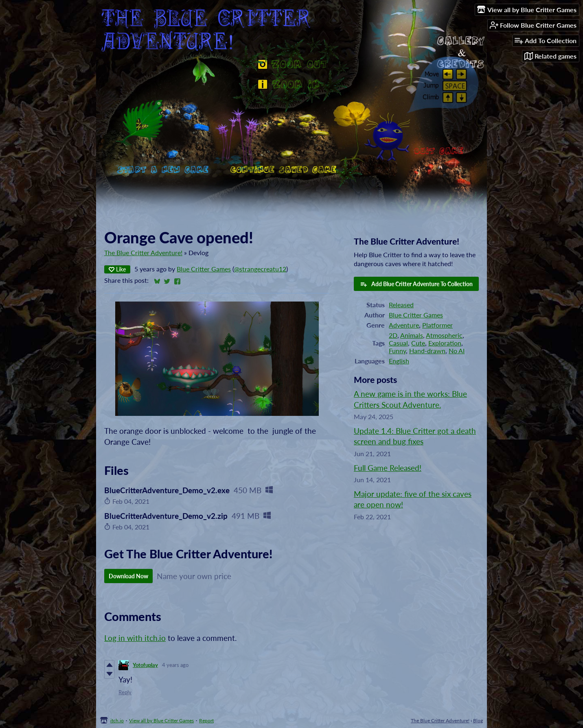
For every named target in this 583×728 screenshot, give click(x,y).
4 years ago (175, 665)
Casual (398, 343)
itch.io (117, 720)
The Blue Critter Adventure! (143, 253)
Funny (397, 351)
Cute (418, 343)
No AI (457, 351)
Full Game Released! (388, 468)
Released (401, 305)
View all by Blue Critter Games (161, 720)
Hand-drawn (427, 351)
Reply (125, 692)
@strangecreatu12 (260, 269)
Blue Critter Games (204, 269)
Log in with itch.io (135, 638)
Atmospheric (444, 335)
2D (393, 335)
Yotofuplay (145, 665)
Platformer (437, 325)
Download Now (128, 576)
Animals (412, 335)
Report (206, 720)
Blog (478, 720)
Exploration (445, 343)
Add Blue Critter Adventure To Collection (416, 284)
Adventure (404, 325)
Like (117, 269)
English (399, 361)
